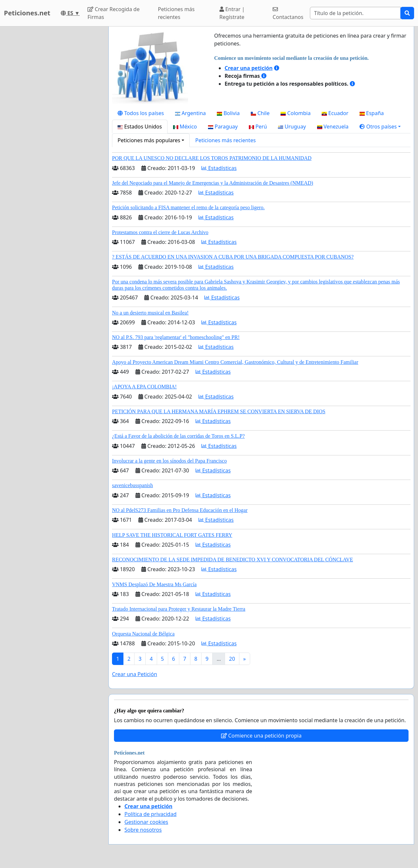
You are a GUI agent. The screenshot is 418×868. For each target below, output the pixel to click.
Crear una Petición (135, 674)
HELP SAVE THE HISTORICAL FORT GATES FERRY (172, 535)
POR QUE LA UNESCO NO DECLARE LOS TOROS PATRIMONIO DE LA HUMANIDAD (212, 158)
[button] (380, 127)
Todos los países (141, 113)
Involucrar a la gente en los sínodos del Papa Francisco (169, 461)
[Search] (355, 13)
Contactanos (288, 14)
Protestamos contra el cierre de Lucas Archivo (160, 232)
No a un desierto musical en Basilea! (150, 313)
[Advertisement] (52, 125)
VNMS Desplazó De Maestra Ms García (154, 584)
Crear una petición (249, 68)
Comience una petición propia (261, 736)
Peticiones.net (27, 13)
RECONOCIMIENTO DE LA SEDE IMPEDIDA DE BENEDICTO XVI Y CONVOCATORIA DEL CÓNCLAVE (233, 560)
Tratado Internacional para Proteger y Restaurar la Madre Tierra (179, 609)
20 (232, 659)
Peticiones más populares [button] (149, 140)
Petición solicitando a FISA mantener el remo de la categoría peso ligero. (188, 207)
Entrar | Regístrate (232, 13)
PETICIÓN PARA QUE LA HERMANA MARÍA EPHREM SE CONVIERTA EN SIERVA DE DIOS (219, 411)
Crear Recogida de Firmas (113, 13)
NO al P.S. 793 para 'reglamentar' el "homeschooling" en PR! (176, 337)
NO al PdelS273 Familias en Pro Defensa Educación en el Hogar (180, 510)
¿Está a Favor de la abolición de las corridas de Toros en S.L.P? (178, 436)
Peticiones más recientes (176, 13)
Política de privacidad (151, 814)
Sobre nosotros (143, 830)
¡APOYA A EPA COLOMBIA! (144, 387)
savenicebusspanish (132, 485)
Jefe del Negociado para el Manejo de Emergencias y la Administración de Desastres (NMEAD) (213, 183)
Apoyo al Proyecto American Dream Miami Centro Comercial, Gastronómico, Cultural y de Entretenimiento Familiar (235, 362)
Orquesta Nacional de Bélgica (143, 634)
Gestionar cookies (146, 822)
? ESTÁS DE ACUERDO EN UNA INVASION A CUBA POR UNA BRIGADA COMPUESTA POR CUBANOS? (233, 257)
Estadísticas (219, 168)
